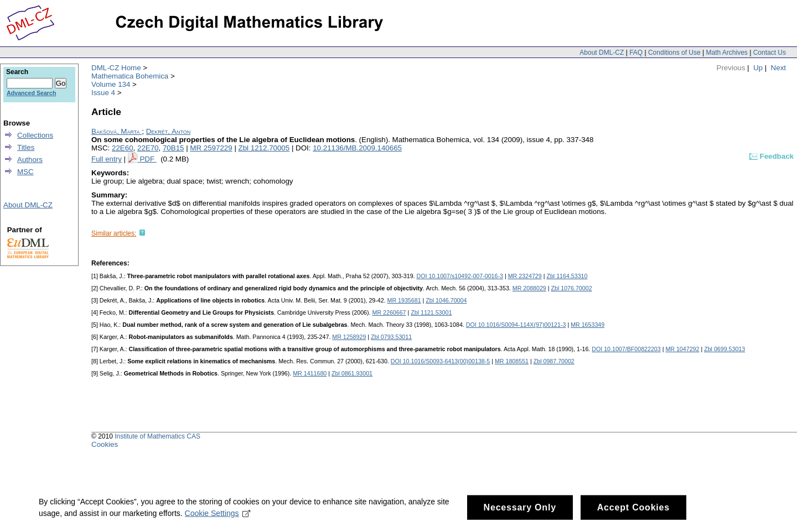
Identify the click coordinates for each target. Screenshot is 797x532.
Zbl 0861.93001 (352, 373)
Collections (35, 135)
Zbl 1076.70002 (572, 288)
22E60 (123, 148)
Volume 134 (111, 84)
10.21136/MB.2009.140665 (357, 148)
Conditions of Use (674, 53)
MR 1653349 (588, 325)
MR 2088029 (529, 288)
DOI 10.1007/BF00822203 (626, 349)
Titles (26, 147)
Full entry (107, 159)
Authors (30, 160)
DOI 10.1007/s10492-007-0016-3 (460, 276)
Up (758, 68)
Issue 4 (103, 93)
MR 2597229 (211, 148)
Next (778, 68)
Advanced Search (31, 93)
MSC (25, 172)
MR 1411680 (310, 373)
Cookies (105, 444)
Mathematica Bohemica (130, 76)
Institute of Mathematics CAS (157, 436)
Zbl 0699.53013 (724, 349)
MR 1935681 (404, 300)
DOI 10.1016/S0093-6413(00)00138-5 (441, 361)
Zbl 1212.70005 (264, 148)
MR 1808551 (512, 361)
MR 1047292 (682, 349)
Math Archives (726, 53)
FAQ (636, 53)
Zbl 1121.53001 (431, 312)
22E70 (148, 148)
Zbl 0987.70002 (554, 361)
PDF (148, 159)
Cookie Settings (218, 520)
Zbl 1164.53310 (567, 276)
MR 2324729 (525, 276)
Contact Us (770, 53)
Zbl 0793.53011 (391, 337)
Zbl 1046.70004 (446, 300)
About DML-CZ (602, 53)
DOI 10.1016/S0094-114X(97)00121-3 (516, 325)
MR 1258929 (349, 337)
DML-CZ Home (116, 68)
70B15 (174, 148)
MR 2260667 (389, 312)
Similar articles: (114, 233)
